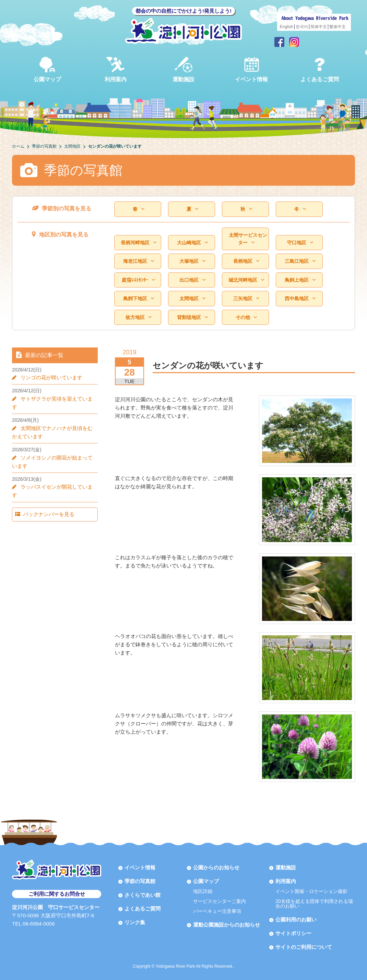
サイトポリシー (293, 933)
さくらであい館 (143, 895)
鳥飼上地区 (300, 280)
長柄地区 (246, 261)
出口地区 (192, 280)
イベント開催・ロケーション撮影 (311, 891)
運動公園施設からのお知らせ (227, 925)
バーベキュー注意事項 (217, 911)
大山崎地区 (192, 243)
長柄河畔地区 (139, 243)
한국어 (302, 27)
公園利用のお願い (296, 920)
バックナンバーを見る (45, 498)
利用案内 (116, 69)
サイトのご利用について (304, 947)
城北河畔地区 (246, 280)
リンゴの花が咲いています (49, 377)
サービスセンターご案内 (220, 901)
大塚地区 (192, 261)
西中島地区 (300, 299)
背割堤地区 (192, 317)
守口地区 (300, 243)
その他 (246, 317)
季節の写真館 (140, 881)
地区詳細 (203, 891)
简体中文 (319, 27)
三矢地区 (246, 299)
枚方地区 (139, 317)
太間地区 (192, 299)
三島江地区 (300, 261)
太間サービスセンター (248, 239)
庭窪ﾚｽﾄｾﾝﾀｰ (138, 280)
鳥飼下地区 (139, 299)
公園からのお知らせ (216, 867)
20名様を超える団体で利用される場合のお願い (314, 904)
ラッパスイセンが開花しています (57, 479)
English (287, 27)
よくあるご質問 (320, 69)
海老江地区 (139, 261)
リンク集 (135, 922)
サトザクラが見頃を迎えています (57, 399)
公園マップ (47, 69)
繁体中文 (338, 27)
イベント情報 (251, 69)
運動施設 (183, 69)
